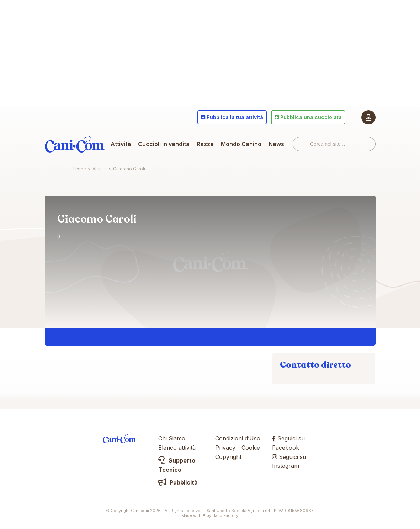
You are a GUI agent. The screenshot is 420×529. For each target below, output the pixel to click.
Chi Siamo (172, 438)
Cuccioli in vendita (164, 144)
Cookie (251, 448)
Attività (121, 144)
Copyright (228, 457)
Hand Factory (225, 515)
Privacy (225, 448)
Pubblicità (178, 482)
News (276, 144)
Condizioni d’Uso (238, 438)
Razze (205, 144)
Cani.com (75, 144)
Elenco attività (177, 448)
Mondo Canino (241, 144)
